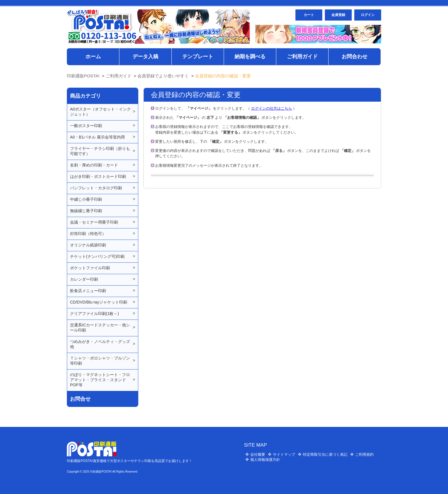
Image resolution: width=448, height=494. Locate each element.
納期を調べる (250, 57)
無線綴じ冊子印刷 (86, 211)
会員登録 (338, 15)
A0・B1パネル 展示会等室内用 (97, 137)
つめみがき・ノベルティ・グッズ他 (100, 344)
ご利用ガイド (302, 57)
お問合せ (80, 399)
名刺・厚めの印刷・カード (94, 165)
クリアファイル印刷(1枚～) (94, 314)
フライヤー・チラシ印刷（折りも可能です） (100, 151)
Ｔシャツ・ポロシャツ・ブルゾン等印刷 (100, 361)
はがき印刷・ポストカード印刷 (98, 176)
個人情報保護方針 (265, 460)
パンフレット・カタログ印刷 (96, 188)
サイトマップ (284, 454)
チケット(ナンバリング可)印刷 (97, 256)
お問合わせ (355, 57)
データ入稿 (145, 57)
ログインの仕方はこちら (272, 108)
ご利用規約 (364, 454)
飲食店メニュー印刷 (88, 291)
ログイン (368, 15)
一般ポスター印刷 (86, 126)
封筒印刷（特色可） (88, 234)
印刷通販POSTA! (83, 76)
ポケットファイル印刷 (90, 268)
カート (309, 15)
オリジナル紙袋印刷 (88, 245)
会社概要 (258, 454)
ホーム (93, 57)
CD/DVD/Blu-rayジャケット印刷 (99, 302)
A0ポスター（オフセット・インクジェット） (100, 112)
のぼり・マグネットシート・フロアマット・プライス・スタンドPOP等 (100, 380)
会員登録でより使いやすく (163, 76)
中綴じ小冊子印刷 (86, 199)
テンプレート (198, 57)
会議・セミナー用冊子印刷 (94, 222)
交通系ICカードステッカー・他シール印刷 (100, 328)
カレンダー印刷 (84, 279)
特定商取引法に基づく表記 (325, 454)
